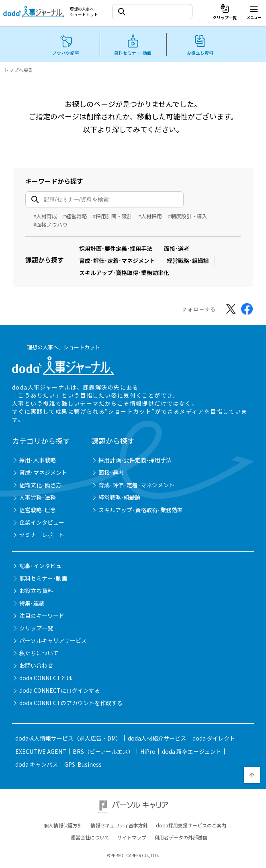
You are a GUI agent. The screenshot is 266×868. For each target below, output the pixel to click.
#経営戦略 (75, 216)
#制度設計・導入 (188, 216)
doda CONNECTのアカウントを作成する (71, 704)
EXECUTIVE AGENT (41, 753)
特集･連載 (32, 604)
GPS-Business (83, 765)
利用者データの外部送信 (181, 838)
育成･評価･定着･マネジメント (117, 261)
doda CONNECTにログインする (60, 692)
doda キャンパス (37, 765)
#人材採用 (150, 216)
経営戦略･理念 (38, 511)
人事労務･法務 (38, 499)
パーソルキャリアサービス (53, 642)
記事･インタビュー (43, 567)
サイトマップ (132, 838)
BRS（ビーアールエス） (103, 753)
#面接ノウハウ (50, 225)
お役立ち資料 (36, 592)
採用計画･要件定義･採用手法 (116, 248)
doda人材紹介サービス (157, 739)
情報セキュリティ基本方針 (119, 826)
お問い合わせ (36, 667)
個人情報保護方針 (63, 826)
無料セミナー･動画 (43, 579)
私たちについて (39, 654)
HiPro (148, 753)
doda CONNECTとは (46, 679)
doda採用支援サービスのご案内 (191, 826)
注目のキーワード (42, 617)
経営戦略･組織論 (188, 261)
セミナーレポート (42, 536)
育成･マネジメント (43, 474)
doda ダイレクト (214, 739)
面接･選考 (177, 248)
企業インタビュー (42, 523)
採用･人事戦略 (38, 461)
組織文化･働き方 (40, 486)
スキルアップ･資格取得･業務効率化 (124, 273)
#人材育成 (45, 216)
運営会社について (90, 838)
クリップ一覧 (36, 629)
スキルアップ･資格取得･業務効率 (141, 511)
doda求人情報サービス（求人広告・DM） (68, 739)
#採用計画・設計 (113, 216)
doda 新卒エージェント (192, 753)
